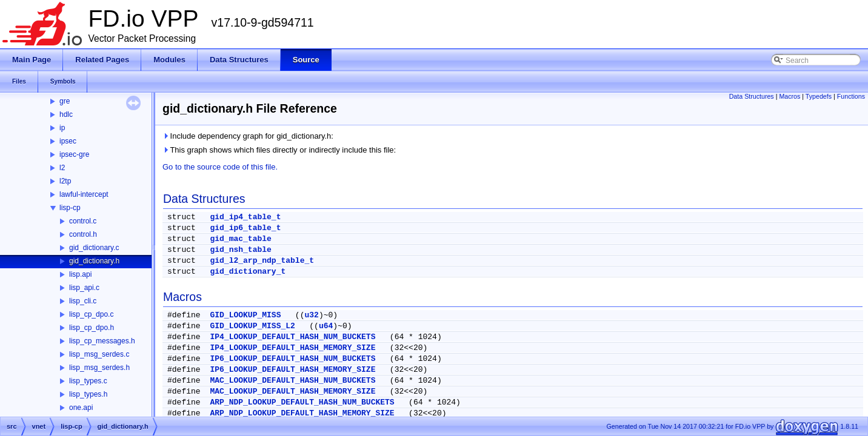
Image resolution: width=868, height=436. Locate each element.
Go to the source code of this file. (220, 167)
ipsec (68, 141)
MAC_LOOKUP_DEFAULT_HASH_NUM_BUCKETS (292, 381)
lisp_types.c (88, 381)
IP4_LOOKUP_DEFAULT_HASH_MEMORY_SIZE (292, 348)
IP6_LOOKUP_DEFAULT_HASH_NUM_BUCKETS (292, 359)
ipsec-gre (74, 154)
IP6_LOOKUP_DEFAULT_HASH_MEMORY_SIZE (292, 370)
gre (65, 101)
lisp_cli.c (83, 301)
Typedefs (819, 96)
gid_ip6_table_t (245, 228)
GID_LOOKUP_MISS (245, 315)
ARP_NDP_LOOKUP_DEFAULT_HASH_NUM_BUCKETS (302, 402)
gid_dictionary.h (94, 261)
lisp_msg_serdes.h (99, 368)
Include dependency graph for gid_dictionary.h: (248, 136)
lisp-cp (70, 208)
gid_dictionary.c (94, 248)
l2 (62, 168)
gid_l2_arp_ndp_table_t (262, 261)
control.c (83, 221)
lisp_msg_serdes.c (99, 354)
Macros (790, 96)
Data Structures (752, 96)
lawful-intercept (84, 194)
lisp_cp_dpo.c (91, 314)
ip (62, 128)
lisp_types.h (88, 394)
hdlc (66, 114)
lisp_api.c (84, 288)
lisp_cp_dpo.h (92, 328)
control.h (83, 234)
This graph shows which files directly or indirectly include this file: (279, 150)
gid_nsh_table (240, 250)
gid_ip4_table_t (245, 217)
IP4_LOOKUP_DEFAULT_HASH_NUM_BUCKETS (292, 337)
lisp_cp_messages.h (102, 341)
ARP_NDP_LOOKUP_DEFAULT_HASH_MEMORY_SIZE (302, 413)
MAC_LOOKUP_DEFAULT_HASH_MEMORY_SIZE (292, 391)
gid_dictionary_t (248, 272)
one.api (81, 408)
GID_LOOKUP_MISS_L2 (252, 326)
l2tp (65, 181)
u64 (326, 326)
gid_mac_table (240, 239)
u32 (311, 315)
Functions (851, 96)
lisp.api (80, 274)
